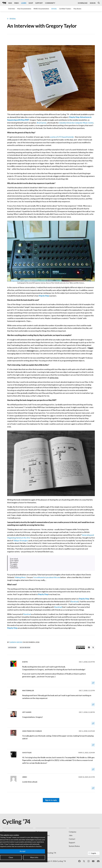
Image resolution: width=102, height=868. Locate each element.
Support (72, 842)
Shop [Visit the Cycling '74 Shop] (31, 3)
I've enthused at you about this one (47, 577)
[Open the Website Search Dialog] (99, 3)
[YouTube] (93, 861)
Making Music (20, 577)
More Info (34, 857)
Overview (12, 9)
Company (73, 832)
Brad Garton (42, 123)
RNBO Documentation (41, 9)
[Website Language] (94, 853)
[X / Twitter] (84, 861)
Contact (72, 839)
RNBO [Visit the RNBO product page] (17, 3)
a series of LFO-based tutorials (62, 137)
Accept (23, 851)
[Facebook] (79, 861)
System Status (74, 846)
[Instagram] (89, 861)
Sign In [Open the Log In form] (93, 3)
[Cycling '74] (4, 3)
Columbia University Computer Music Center (76, 123)
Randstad (74, 601)
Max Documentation (24, 9)
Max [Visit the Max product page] (10, 3)
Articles (54, 9)
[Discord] (98, 861)
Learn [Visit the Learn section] (24, 3)
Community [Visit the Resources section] (50, 3)
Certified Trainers (65, 9)
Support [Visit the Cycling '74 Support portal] (39, 3)
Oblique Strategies (21, 541)
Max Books (77, 9)
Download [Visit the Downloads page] (83, 3)
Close (11, 857)
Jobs (71, 835)
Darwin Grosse (16, 642)
